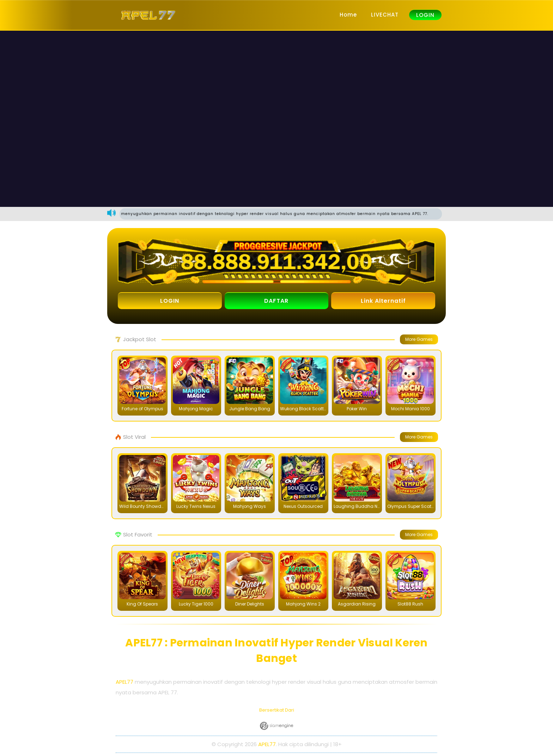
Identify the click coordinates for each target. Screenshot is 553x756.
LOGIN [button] (170, 301)
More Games (419, 339)
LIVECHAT (385, 15)
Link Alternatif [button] (383, 301)
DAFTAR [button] (276, 301)
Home (348, 15)
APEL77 (124, 682)
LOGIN (425, 15)
